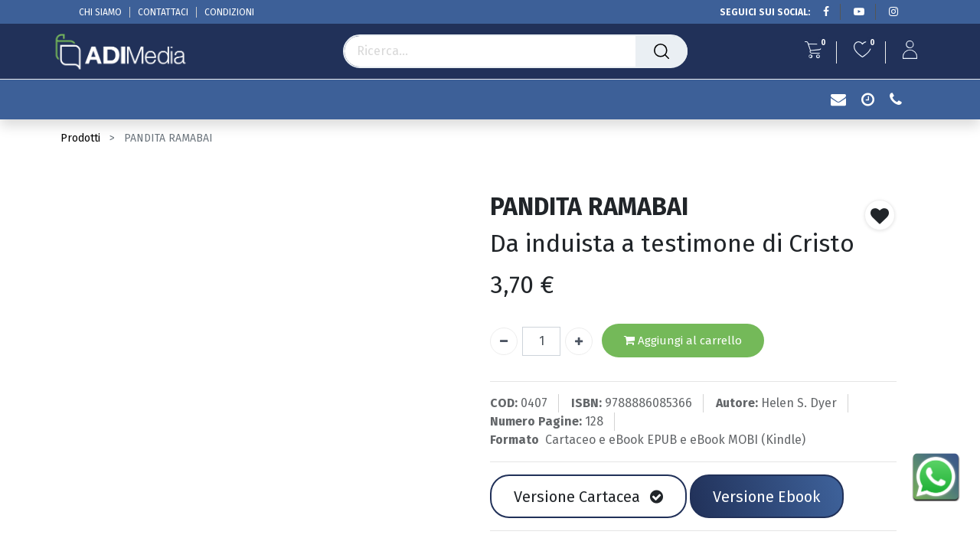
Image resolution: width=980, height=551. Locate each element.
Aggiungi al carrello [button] (683, 341)
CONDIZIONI (229, 12)
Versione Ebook (766, 497)
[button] (880, 215)
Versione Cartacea (588, 497)
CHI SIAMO (100, 12)
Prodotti (80, 138)
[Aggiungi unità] (579, 341)
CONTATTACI (163, 12)
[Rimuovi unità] (504, 341)
